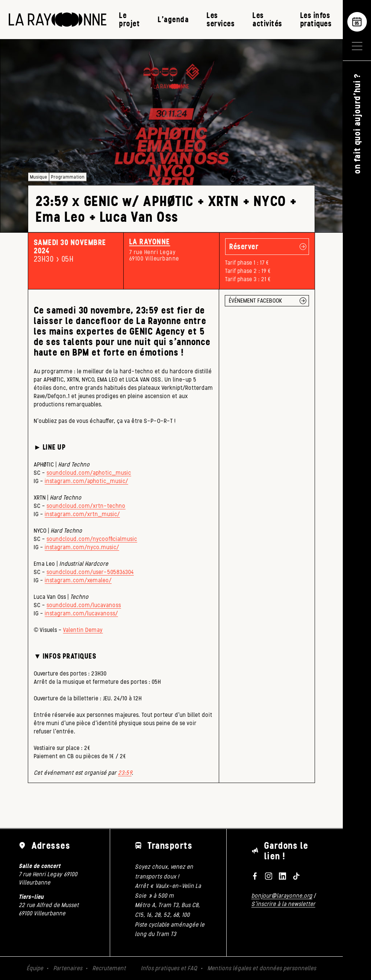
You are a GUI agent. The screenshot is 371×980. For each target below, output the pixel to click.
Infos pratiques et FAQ (169, 968)
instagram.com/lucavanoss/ (81, 613)
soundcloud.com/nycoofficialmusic (92, 539)
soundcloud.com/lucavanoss (84, 605)
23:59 (125, 773)
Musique (39, 177)
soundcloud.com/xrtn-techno (86, 506)
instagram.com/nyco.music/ (82, 547)
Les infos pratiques (316, 19)
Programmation (68, 177)
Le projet (129, 19)
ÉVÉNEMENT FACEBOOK (256, 301)
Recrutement (109, 968)
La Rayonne (150, 242)
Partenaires (68, 968)
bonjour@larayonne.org (282, 896)
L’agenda (173, 19)
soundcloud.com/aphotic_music (89, 473)
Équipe (35, 968)
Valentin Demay (83, 630)
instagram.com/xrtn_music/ (82, 514)
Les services (221, 19)
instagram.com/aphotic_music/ (86, 481)
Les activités (267, 19)
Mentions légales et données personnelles (262, 968)
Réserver (244, 246)
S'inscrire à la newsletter (283, 904)
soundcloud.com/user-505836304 (90, 572)
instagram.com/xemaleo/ (78, 580)
